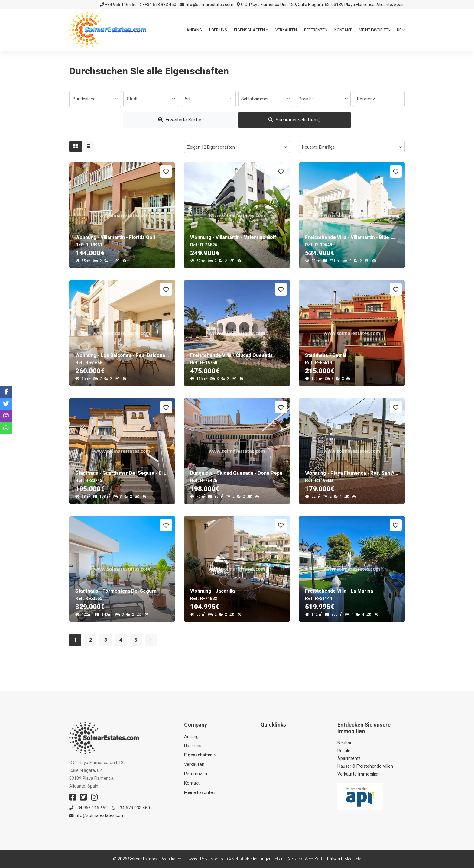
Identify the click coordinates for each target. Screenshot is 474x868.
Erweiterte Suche (180, 120)
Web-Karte (315, 859)
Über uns (218, 30)
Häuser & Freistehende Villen (365, 766)
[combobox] (95, 99)
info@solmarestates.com (206, 5)
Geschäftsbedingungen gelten (255, 859)
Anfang (194, 30)
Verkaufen (286, 30)
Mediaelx (353, 859)
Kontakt (343, 30)
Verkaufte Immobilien (359, 774)
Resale (344, 751)
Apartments (349, 758)
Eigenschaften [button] (251, 30)
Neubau (345, 743)
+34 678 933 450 (158, 5)
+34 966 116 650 (118, 5)
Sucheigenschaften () (294, 120)
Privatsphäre (212, 859)
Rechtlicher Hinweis (179, 859)
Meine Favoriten (375, 30)
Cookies (294, 859)
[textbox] (95, 99)
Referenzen (316, 30)
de (401, 30)
